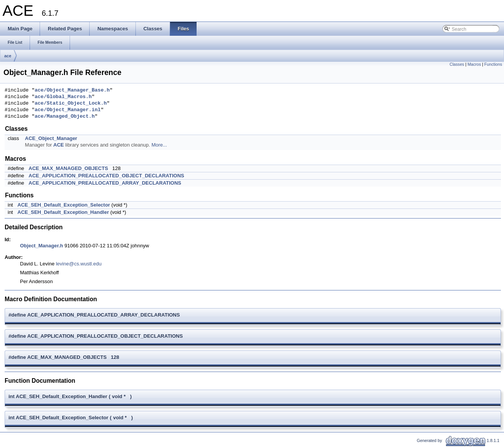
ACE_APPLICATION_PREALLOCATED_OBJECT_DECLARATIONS (106, 176)
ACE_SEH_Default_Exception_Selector (64, 205)
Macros (474, 64)
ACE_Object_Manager (51, 138)
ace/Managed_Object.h (65, 117)
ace (8, 56)
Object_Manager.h (42, 246)
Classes (457, 64)
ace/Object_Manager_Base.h (72, 90)
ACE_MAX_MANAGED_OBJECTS (68, 168)
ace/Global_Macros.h (63, 97)
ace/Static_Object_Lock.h (71, 103)
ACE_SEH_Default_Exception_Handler (63, 212)
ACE (59, 145)
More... (159, 145)
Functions (493, 64)
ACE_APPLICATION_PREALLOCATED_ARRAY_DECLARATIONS (105, 183)
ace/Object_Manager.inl (68, 110)
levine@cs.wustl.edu (79, 264)
